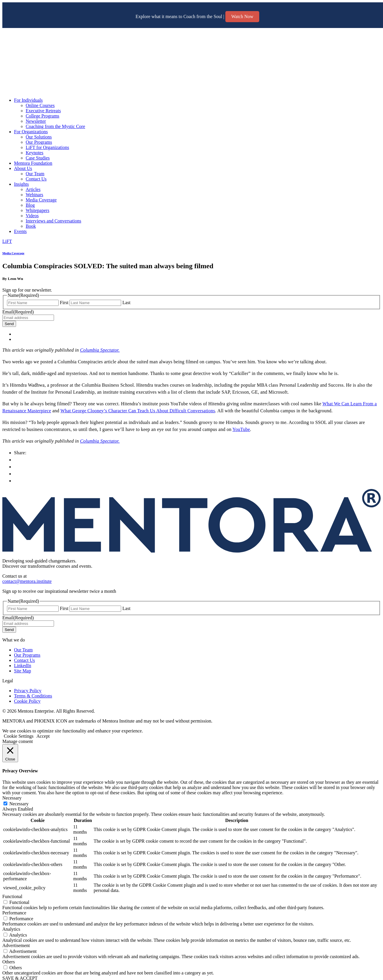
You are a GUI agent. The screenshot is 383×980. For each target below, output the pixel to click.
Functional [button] (12, 896)
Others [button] (9, 962)
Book (31, 226)
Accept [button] (43, 736)
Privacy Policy (28, 691)
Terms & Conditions (33, 696)
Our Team (35, 174)
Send (9, 324)
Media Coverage (41, 200)
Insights (21, 184)
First (64, 303)
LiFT (7, 241)
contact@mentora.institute (27, 581)
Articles (33, 189)
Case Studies (38, 158)
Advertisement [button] (16, 945)
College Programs (42, 116)
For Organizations (31, 132)
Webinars (34, 195)
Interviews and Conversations (53, 221)
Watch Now (242, 16)
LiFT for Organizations (47, 147)
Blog (30, 205)
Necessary (19, 804)
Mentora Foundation (33, 163)
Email (18, 312)
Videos (32, 216)
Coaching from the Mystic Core (55, 126)
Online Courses (40, 105)
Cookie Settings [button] (19, 736)
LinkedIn (23, 666)
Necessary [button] (12, 798)
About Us (23, 168)
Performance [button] (14, 913)
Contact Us (36, 179)
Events (20, 231)
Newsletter (36, 121)
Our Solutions (39, 137)
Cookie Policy (27, 701)
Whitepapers (38, 210)
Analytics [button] (11, 929)
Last (126, 303)
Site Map (22, 671)
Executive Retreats (43, 111)
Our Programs (39, 142)
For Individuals (28, 100)
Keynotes (34, 153)
